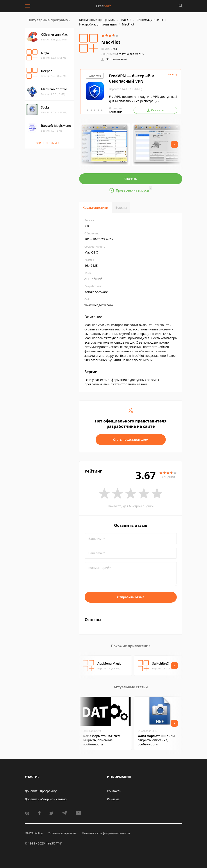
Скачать (131, 179)
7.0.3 (109, 49)
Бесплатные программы (97, 20)
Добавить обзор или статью (46, 799)
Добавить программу (41, 791)
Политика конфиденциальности (106, 833)
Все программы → (49, 143)
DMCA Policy (34, 833)
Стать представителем (131, 439)
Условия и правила (62, 833)
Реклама (113, 799)
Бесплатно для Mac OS (130, 54)
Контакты (114, 791)
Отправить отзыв (131, 597)
